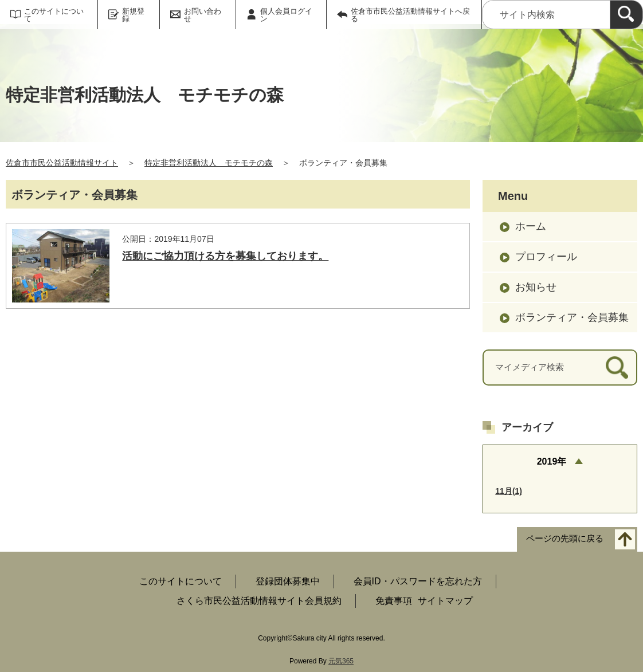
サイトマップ (445, 601)
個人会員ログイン (286, 15)
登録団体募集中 (288, 581)
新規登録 (133, 15)
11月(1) (509, 491)
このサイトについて (54, 15)
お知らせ (536, 287)
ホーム (531, 226)
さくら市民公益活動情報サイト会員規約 (259, 601)
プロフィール (546, 257)
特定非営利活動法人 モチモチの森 (209, 163)
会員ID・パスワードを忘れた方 (418, 581)
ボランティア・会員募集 (572, 317)
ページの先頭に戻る (565, 539)
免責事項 (394, 601)
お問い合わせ (203, 15)
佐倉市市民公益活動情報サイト (62, 163)
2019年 (552, 461)
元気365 (341, 661)
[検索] (626, 15)
